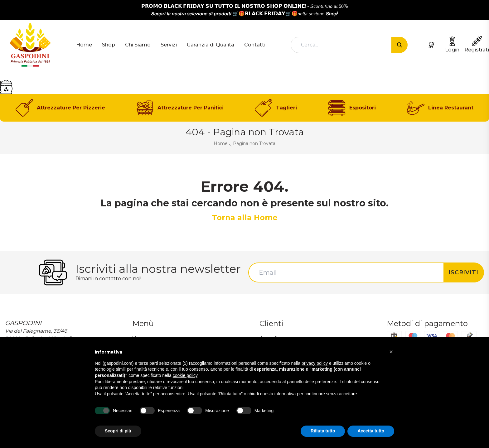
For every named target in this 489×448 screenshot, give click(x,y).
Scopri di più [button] (118, 431)
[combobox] (341, 45)
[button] (391, 352)
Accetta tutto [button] (371, 431)
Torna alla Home (245, 217)
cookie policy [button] (185, 375)
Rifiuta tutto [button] (323, 431)
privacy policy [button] (315, 363)
